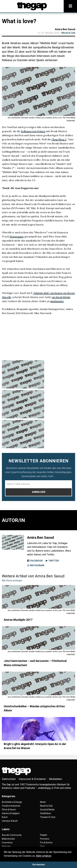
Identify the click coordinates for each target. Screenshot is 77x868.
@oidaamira (57, 301)
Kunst (5, 817)
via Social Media (61, 297)
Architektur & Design (12, 802)
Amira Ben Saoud (65, 29)
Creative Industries (11, 806)
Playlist (44, 835)
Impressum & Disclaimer (32, 779)
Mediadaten (55, 779)
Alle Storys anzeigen (12, 580)
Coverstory (7, 843)
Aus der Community (12, 835)
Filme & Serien (9, 810)
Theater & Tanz (48, 817)
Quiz (42, 846)
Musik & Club (68, 33)
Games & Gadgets (11, 813)
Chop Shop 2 (59, 139)
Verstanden (39, 865)
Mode (43, 802)
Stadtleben (46, 813)
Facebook (35, 561)
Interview (6, 846)
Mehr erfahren (44, 856)
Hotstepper (17, 236)
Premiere (45, 839)
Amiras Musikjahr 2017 (18, 620)
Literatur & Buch (10, 821)
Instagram (36, 565)
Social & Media (47, 810)
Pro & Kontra (46, 843)
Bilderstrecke (8, 839)
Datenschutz (9, 779)
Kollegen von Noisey (33, 131)
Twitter (52, 561)
